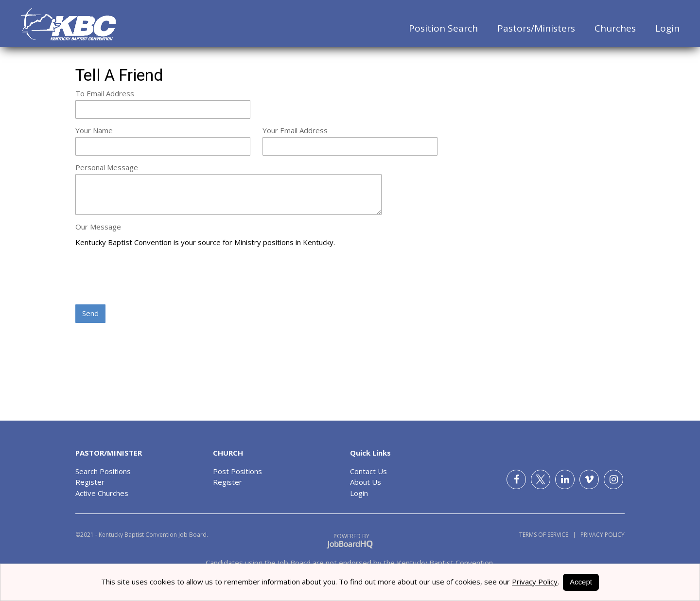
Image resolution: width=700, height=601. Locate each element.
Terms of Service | (548, 535)
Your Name (94, 130)
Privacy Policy (600, 535)
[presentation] (149, 277)
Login (667, 28)
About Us (366, 482)
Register (90, 482)
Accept (581, 582)
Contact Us (368, 471)
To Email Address (105, 93)
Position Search (443, 28)
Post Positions (237, 471)
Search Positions (103, 471)
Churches (615, 28)
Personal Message (107, 167)
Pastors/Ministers (536, 28)
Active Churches (102, 493)
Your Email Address (295, 130)
